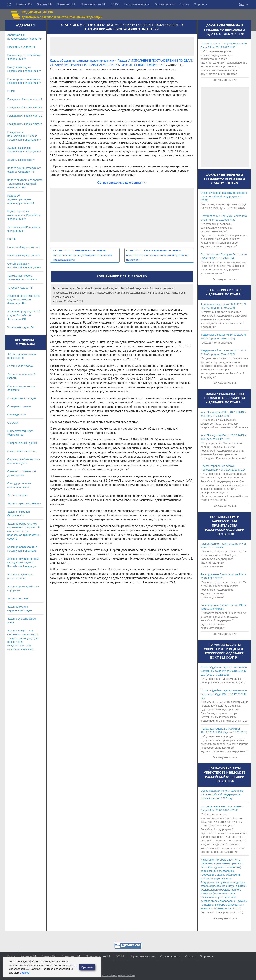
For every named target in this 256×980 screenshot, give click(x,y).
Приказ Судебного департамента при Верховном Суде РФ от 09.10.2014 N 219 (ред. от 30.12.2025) (224, 671)
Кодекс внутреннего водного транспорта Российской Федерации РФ (25, 184)
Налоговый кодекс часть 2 (24, 255)
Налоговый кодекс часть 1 (24, 247)
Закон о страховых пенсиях (25, 503)
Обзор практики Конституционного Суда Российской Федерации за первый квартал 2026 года (222, 794)
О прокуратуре (17, 414)
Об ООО (13, 423)
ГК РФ (11, 91)
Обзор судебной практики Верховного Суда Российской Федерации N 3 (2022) (224, 196)
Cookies (24, 973)
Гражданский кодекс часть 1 (25, 99)
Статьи (184, 4)
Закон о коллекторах (20, 366)
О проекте (200, 4)
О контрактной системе (22, 451)
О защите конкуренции (22, 398)
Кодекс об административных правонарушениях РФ (21, 199)
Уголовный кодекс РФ (21, 327)
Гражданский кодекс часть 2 (25, 107)
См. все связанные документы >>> (122, 183)
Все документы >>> (225, 80)
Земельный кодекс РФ (21, 160)
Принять (87, 967)
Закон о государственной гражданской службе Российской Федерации (23, 562)
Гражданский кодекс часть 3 (25, 116)
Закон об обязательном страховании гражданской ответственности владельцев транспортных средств (24, 531)
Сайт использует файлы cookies (115, 975)
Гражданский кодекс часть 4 (25, 124)
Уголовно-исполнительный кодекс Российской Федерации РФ (24, 299)
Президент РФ (66, 4)
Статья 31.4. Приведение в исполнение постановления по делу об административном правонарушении (84, 255)
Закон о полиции (18, 495)
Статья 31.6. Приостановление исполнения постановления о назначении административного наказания (155, 255)
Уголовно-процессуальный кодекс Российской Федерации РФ (24, 315)
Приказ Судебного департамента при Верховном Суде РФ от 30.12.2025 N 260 (224, 694)
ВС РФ (115, 4)
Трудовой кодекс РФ (20, 288)
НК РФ (12, 239)
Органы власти (165, 4)
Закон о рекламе (18, 598)
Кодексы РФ (24, 4)
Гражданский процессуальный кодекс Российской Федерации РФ (24, 136)
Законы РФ (44, 4)
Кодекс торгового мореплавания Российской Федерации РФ (24, 215)
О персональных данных (23, 443)
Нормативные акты (137, 4)
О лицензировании (19, 406)
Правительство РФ (93, 4)
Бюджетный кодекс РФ (21, 47)
